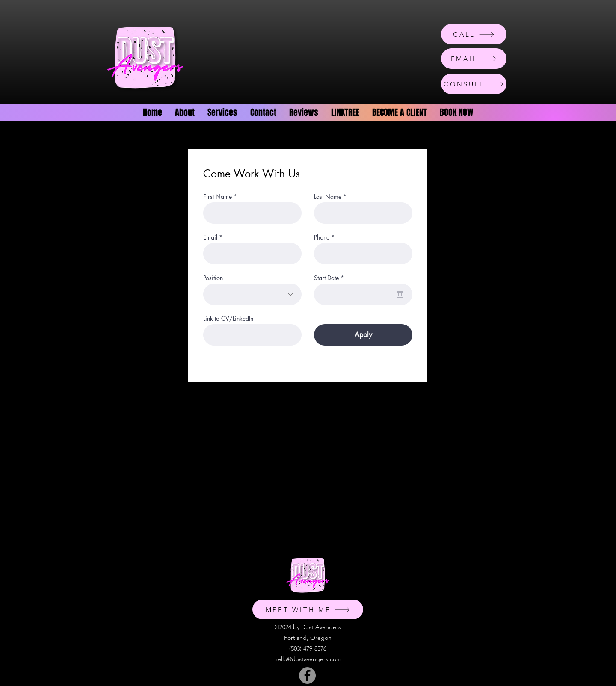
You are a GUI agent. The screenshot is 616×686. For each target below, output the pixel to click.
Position (213, 278)
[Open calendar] (400, 294)
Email (210, 237)
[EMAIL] (474, 59)
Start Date (330, 278)
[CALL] (474, 34)
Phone (322, 237)
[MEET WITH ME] (308, 609)
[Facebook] (307, 676)
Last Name (328, 197)
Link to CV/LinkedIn (228, 319)
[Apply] (363, 335)
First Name (218, 197)
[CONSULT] (474, 84)
